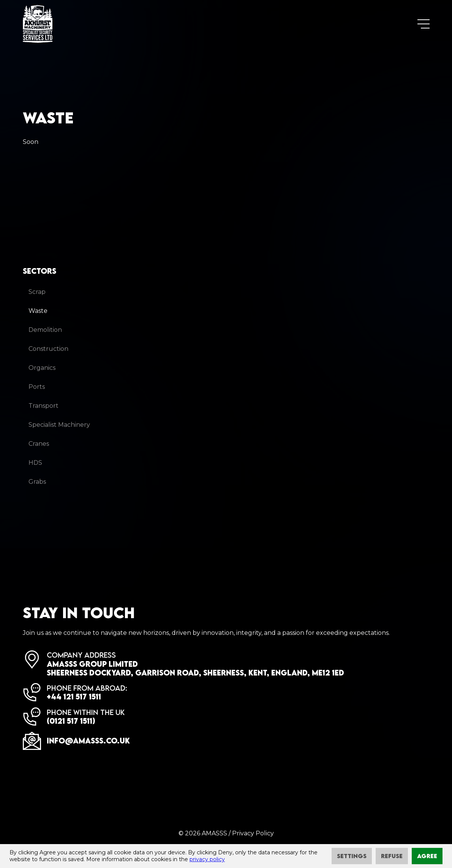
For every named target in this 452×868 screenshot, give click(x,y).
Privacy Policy (253, 833)
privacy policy (207, 859)
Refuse (392, 856)
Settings (352, 856)
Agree (427, 856)
